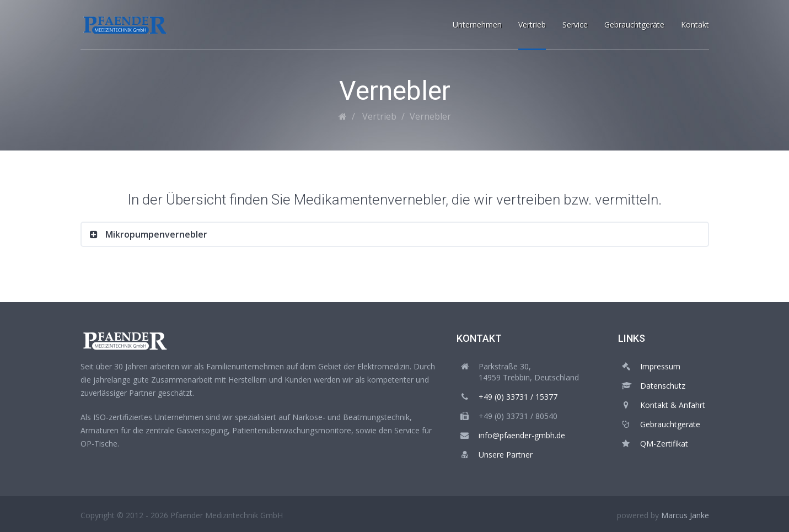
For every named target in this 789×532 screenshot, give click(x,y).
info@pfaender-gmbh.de (522, 435)
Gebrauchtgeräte (670, 424)
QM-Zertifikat (664, 444)
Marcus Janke (685, 515)
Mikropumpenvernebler (155, 234)
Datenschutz (663, 386)
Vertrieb (379, 116)
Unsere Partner (506, 455)
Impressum (660, 366)
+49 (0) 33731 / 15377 (518, 397)
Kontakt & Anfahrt (673, 405)
